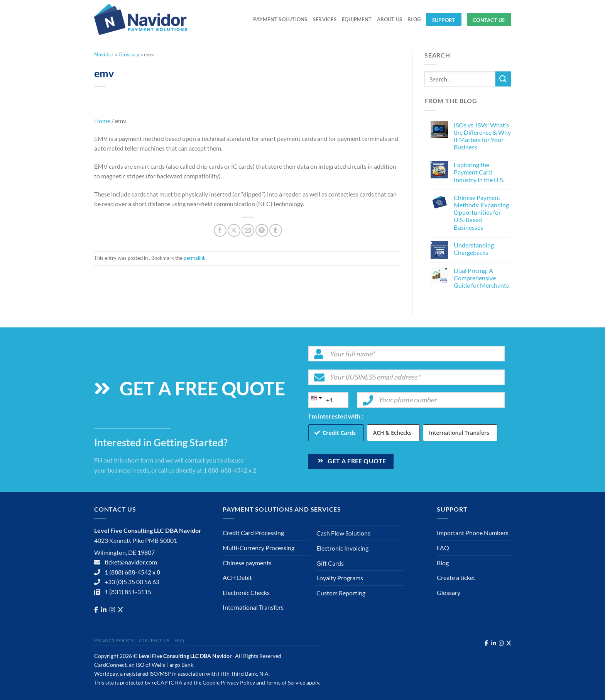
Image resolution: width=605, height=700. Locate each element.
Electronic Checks (246, 592)
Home (102, 121)
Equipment (357, 19)
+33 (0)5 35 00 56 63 (132, 582)
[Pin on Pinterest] (262, 230)
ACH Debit (237, 577)
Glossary (129, 54)
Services (325, 19)
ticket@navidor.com (131, 562)
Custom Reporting (341, 593)
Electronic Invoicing (342, 548)
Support (444, 20)
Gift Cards (330, 563)
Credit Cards (339, 433)
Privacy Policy (114, 640)
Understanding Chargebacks (474, 249)
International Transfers (459, 433)
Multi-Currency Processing (259, 548)
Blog (414, 19)
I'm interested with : (336, 416)
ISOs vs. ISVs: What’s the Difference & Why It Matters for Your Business (482, 136)
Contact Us (489, 20)
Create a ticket (456, 577)
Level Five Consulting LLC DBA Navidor (185, 656)
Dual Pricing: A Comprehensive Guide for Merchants (481, 278)
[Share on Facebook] (220, 230)
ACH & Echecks (392, 433)
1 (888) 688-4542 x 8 (132, 572)
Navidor (104, 54)
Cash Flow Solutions (343, 533)
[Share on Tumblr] (276, 230)
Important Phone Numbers (473, 533)
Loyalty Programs (340, 578)
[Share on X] (234, 230)
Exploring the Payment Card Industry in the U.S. (479, 172)
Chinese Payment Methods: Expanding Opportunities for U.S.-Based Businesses (481, 212)
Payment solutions (280, 19)
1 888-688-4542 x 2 (230, 470)
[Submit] (503, 79)
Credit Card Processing (253, 533)
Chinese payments (247, 563)
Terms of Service (286, 682)
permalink (195, 258)
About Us (390, 19)
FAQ (443, 548)
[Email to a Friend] (248, 230)
